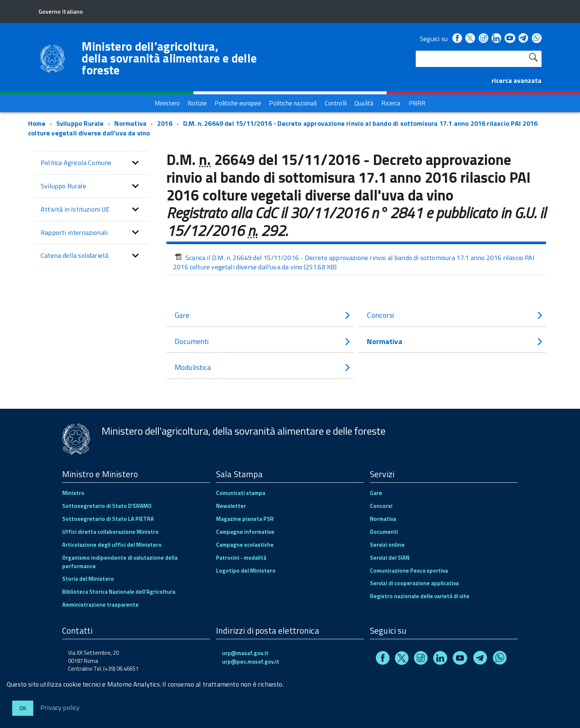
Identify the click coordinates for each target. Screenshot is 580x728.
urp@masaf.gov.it (245, 653)
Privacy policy (60, 707)
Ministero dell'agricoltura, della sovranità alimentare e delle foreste (169, 58)
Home (37, 123)
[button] (135, 163)
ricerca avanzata (517, 80)
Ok (23, 708)
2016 (165, 123)
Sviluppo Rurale (80, 123)
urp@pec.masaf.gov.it (251, 662)
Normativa (130, 123)
